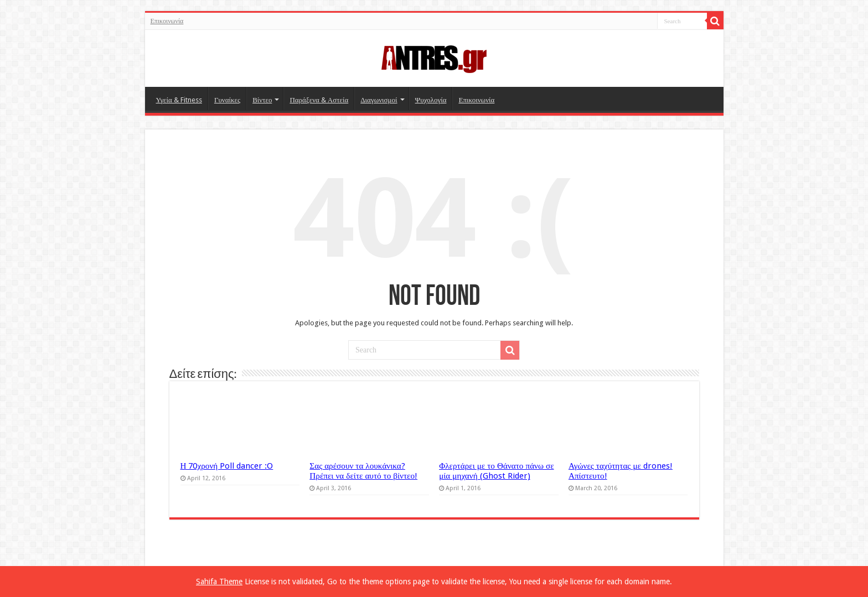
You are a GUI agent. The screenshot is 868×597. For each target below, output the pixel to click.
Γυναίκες (227, 100)
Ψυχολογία (431, 100)
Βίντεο (262, 100)
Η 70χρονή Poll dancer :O (227, 466)
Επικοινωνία (167, 21)
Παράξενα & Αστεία (319, 100)
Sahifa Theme (219, 582)
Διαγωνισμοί (379, 100)
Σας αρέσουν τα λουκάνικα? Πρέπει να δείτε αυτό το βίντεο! (363, 471)
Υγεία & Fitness (179, 100)
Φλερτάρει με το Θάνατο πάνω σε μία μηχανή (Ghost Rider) (496, 471)
